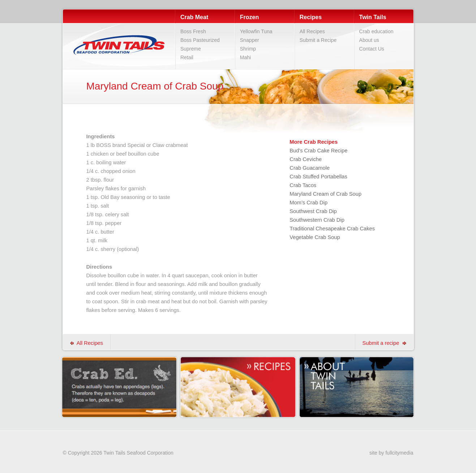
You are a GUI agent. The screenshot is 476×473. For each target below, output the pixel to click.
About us (369, 40)
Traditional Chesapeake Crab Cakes (332, 229)
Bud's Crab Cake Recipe (318, 151)
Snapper (250, 40)
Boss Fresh (193, 31)
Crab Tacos (303, 185)
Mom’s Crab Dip (308, 203)
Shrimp (248, 49)
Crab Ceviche (306, 159)
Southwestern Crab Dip (317, 220)
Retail (187, 57)
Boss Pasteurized (200, 40)
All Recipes (312, 31)
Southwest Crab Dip (313, 211)
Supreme (191, 49)
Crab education (376, 31)
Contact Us (372, 49)
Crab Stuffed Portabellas (318, 177)
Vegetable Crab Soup (315, 237)
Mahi (245, 57)
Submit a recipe (384, 343)
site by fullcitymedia (391, 453)
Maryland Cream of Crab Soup (325, 194)
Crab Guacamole (310, 168)
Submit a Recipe (318, 40)
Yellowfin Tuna (256, 31)
